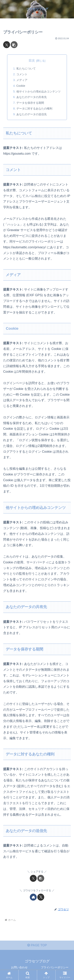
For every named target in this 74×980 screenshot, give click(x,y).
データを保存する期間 (30, 103)
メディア (22, 80)
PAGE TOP (37, 945)
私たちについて (26, 69)
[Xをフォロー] (41, 897)
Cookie (21, 86)
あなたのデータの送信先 (32, 114)
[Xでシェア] (7, 45)
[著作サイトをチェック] (33, 897)
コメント (22, 74)
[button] (14, 45)
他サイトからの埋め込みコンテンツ (38, 91)
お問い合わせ (19, 967)
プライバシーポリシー (55, 967)
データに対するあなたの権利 (34, 109)
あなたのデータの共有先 (32, 97)
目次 (32, 60)
